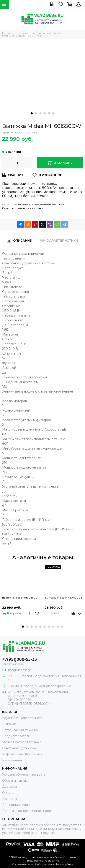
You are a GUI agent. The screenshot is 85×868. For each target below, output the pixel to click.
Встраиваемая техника (20, 730)
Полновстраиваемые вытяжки (23, 208)
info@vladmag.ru (20, 670)
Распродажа (12, 760)
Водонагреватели (16, 736)
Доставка (10, 787)
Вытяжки (24, 204)
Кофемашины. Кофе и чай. (23, 754)
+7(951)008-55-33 (20, 659)
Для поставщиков (16, 805)
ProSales (40, 864)
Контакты (10, 799)
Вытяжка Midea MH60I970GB (64, 598)
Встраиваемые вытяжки (48, 204)
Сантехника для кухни (19, 748)
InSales (69, 864)
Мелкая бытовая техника (22, 742)
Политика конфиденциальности (27, 811)
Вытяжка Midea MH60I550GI (20, 598)
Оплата (8, 793)
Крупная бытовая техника (22, 718)
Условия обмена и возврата (24, 775)
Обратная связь (14, 781)
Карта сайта (52, 861)
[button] (32, 113)
